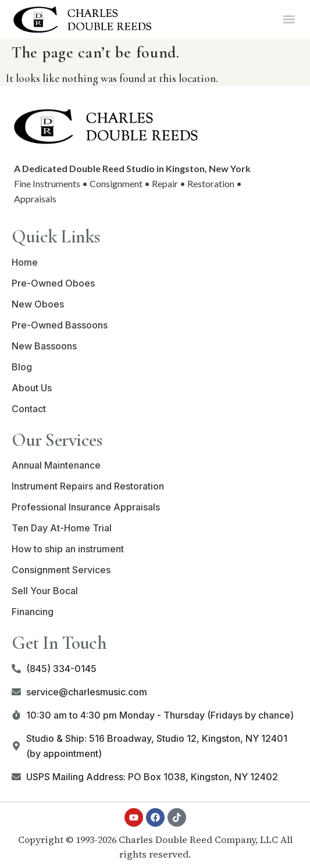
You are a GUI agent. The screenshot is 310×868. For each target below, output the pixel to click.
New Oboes (38, 304)
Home (25, 262)
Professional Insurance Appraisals (86, 507)
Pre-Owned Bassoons (60, 325)
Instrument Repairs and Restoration (88, 486)
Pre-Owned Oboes (53, 283)
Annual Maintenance (56, 465)
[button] (289, 19)
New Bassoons (44, 346)
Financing (33, 612)
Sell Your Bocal (45, 591)
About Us (32, 388)
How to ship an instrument (68, 549)
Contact (29, 409)
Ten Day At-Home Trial (62, 528)
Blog (22, 367)
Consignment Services (61, 570)
